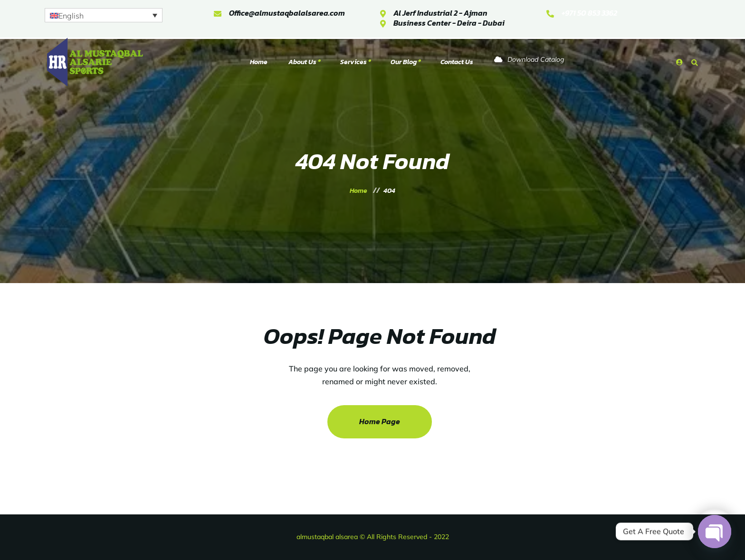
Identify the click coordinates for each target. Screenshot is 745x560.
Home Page (380, 421)
